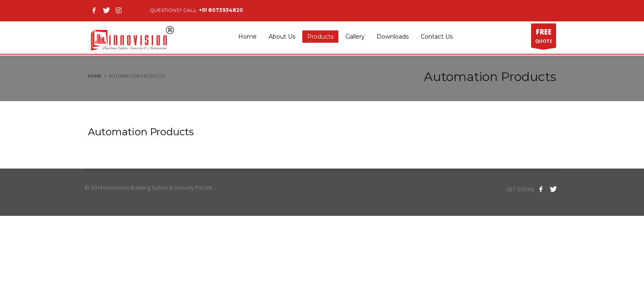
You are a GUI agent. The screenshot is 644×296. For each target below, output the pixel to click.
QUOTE (544, 37)
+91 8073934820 (221, 10)
